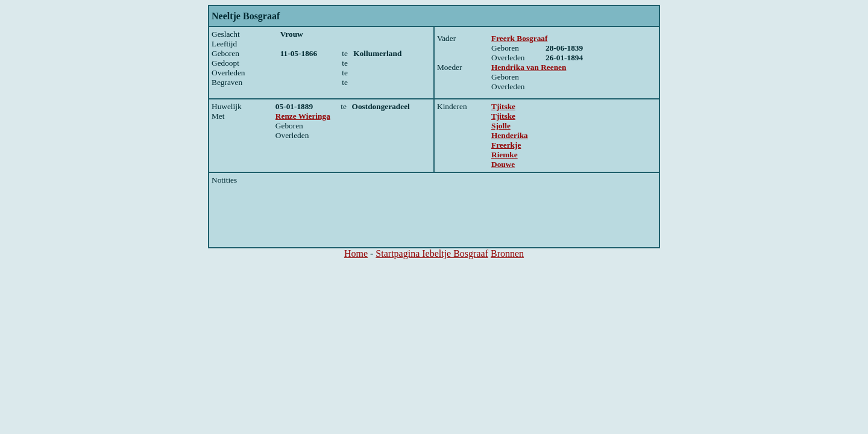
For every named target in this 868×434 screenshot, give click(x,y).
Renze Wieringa (303, 116)
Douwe (503, 164)
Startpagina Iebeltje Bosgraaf (432, 253)
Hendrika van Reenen (529, 67)
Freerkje (506, 145)
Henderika (510, 135)
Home (356, 253)
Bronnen (507, 253)
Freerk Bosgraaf (519, 38)
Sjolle (501, 126)
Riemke (505, 155)
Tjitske (503, 106)
